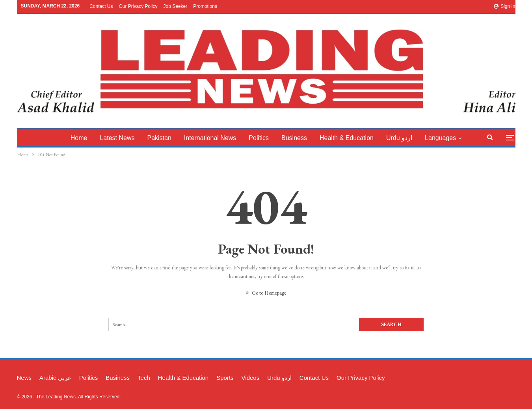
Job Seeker (176, 6)
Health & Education (357, 138)
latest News (122, 138)
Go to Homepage (266, 293)
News (24, 378)
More (445, 138)
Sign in (505, 6)
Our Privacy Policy (138, 6)
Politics (267, 138)
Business (304, 138)
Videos (251, 378)
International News (217, 138)
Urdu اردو (411, 138)
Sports (225, 378)
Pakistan (165, 138)
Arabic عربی (55, 378)
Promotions (205, 6)
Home (83, 138)
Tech (144, 378)
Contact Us (101, 6)
